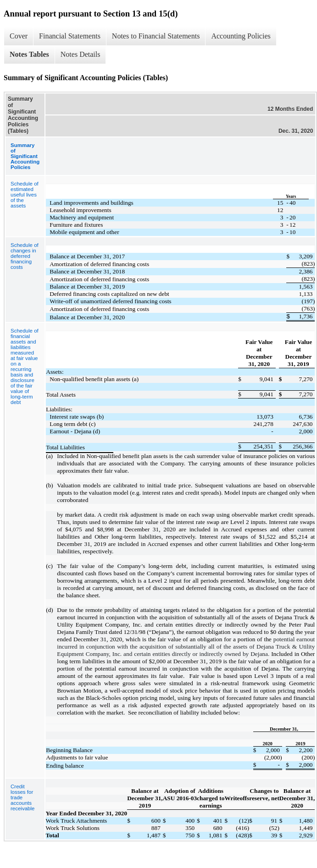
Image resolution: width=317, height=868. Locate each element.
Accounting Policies (241, 36)
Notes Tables (29, 54)
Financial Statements (70, 36)
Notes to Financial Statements (156, 36)
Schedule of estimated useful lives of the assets (25, 195)
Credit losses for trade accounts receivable (22, 797)
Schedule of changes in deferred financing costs (25, 256)
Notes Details (81, 54)
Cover (19, 36)
